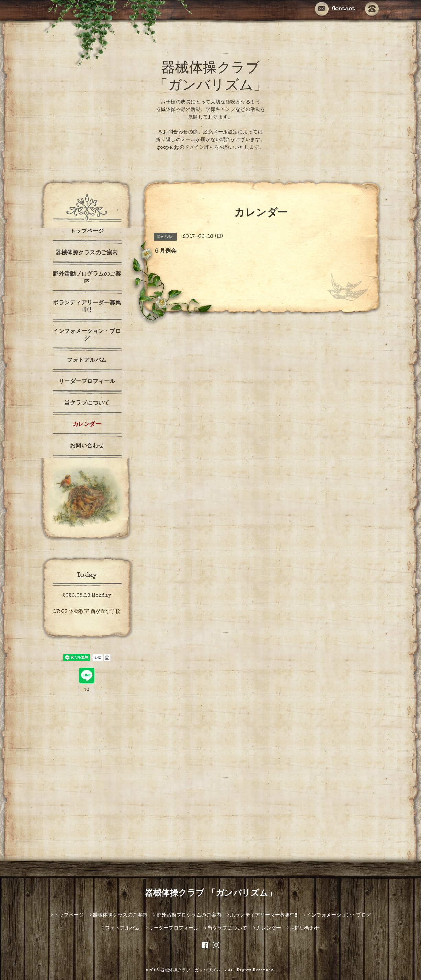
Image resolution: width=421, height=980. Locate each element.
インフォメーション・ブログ (87, 335)
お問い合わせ (87, 446)
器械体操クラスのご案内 (87, 253)
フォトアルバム (87, 361)
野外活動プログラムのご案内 (87, 278)
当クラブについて (87, 404)
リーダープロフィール (87, 382)
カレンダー (87, 425)
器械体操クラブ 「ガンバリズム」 (210, 894)
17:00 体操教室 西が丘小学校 (87, 612)
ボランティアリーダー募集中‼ (87, 307)
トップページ (87, 232)
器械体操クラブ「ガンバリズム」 (193, 971)
